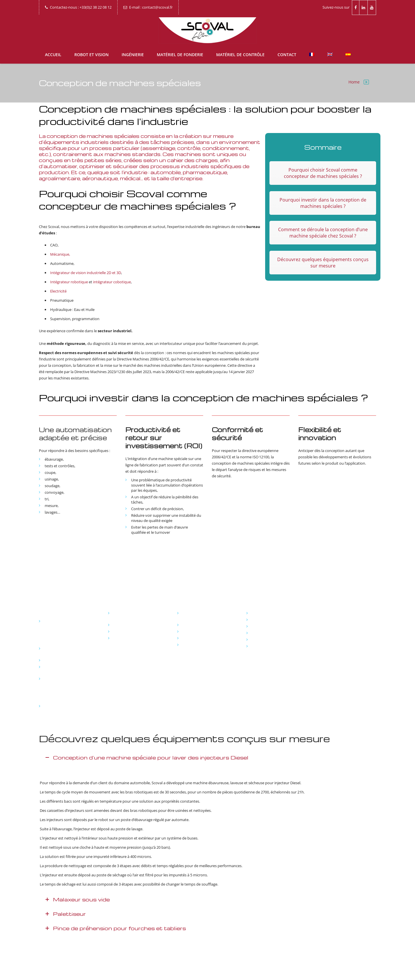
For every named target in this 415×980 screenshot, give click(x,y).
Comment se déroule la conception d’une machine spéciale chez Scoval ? (323, 233)
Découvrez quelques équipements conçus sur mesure (323, 263)
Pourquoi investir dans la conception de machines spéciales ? (323, 203)
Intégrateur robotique (69, 282)
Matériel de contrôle (240, 55)
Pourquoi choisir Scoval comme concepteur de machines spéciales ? (323, 173)
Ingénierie (133, 55)
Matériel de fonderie (180, 55)
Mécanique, (60, 254)
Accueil (53, 55)
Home (354, 82)
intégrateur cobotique (112, 282)
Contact (287, 55)
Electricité (58, 291)
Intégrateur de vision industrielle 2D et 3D (86, 273)
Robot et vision (92, 55)
